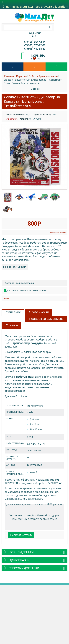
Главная (9, 76)
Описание (13, 312)
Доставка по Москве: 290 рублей (26, 290)
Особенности (39, 312)
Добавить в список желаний (19, 283)
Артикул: (24, 119)
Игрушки (22, 76)
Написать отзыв (58, 233)
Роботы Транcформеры (43, 76)
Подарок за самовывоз (46, 319)
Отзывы (12, 325)
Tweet (7, 298)
